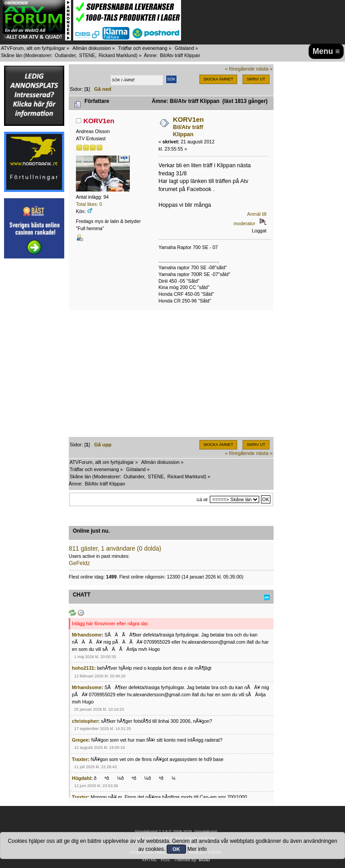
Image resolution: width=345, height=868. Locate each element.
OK (176, 849)
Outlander (65, 55)
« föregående (240, 69)
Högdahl (81, 778)
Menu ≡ (326, 51)
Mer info (197, 849)
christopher (85, 721)
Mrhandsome (87, 635)
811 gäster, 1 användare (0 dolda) (115, 549)
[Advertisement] (34, 399)
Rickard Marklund (117, 55)
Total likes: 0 (89, 204)
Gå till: (202, 500)
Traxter (80, 759)
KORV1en (99, 121)
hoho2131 (83, 668)
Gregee (80, 740)
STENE (87, 55)
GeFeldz (79, 563)
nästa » (264, 69)
